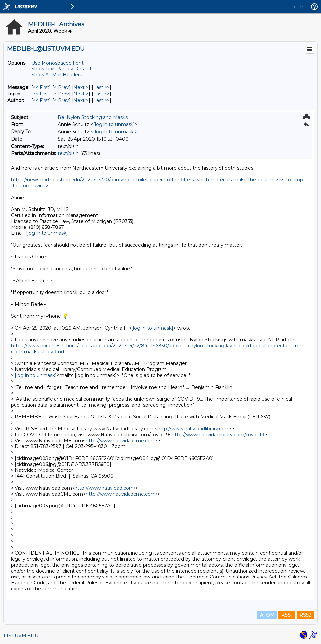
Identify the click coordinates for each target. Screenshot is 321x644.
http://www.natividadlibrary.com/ (194, 429)
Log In (297, 7)
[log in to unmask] (114, 124)
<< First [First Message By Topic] (41, 94)
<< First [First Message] (41, 87)
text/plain (68, 153)
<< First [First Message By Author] (41, 100)
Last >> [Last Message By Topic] (102, 94)
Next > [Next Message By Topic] (81, 94)
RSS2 (305, 615)
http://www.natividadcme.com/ (121, 441)
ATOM (267, 615)
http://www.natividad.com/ (105, 488)
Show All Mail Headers (57, 75)
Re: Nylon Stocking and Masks (93, 117)
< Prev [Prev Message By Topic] (61, 94)
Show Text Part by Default (61, 69)
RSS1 (287, 615)
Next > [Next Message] (81, 87)
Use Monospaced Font (58, 63)
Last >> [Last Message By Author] (102, 100)
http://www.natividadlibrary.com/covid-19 (218, 435)
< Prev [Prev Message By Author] (61, 100)
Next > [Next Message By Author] (81, 100)
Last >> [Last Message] (102, 87)
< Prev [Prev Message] (61, 87)
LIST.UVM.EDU (21, 636)
